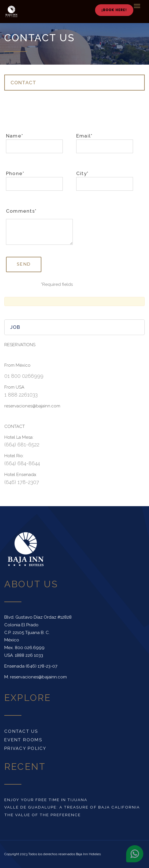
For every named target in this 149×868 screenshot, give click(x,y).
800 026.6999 (30, 648)
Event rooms (23, 740)
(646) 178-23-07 (42, 666)
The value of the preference (43, 815)
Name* (34, 143)
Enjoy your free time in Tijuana (46, 800)
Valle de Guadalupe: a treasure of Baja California (72, 807)
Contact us (21, 731)
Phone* (34, 181)
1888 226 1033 (29, 655)
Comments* (21, 211)
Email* (105, 143)
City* (105, 181)
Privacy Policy (25, 748)
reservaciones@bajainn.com (38, 677)
